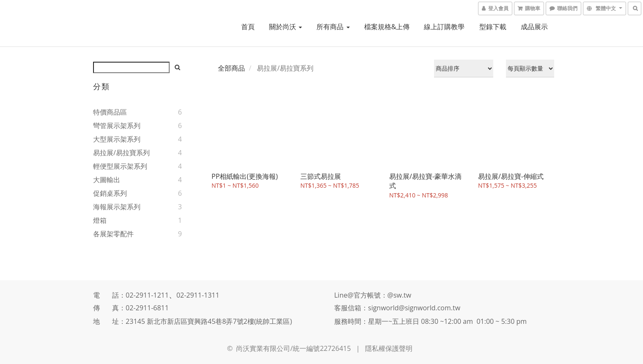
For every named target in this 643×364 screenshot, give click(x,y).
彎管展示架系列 (117, 126)
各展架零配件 (113, 234)
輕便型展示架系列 (120, 166)
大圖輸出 (107, 180)
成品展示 (534, 27)
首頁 (248, 27)
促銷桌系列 (110, 193)
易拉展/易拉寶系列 (121, 153)
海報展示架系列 (117, 207)
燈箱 (100, 220)
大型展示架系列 (117, 139)
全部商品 (231, 68)
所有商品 (333, 27)
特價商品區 (110, 112)
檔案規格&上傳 (387, 27)
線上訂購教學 (444, 27)
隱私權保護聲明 (389, 348)
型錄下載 (493, 27)
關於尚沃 (286, 27)
